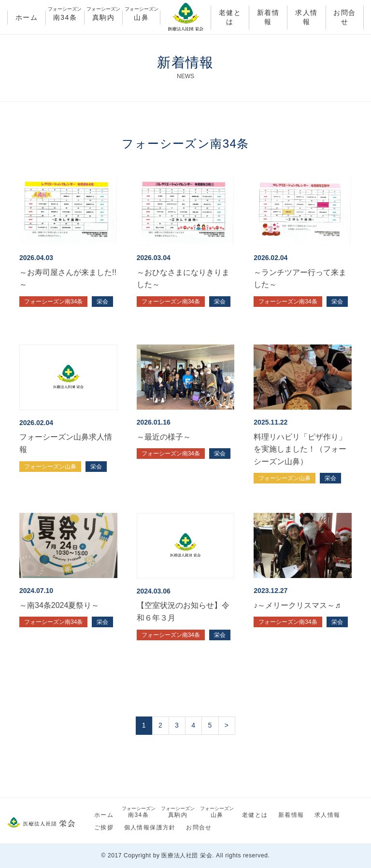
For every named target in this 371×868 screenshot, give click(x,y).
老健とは (230, 17)
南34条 (65, 16)
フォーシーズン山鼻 (50, 467)
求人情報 (306, 17)
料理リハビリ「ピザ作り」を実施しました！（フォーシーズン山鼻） (300, 449)
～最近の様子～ (164, 437)
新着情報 (268, 17)
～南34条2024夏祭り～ (59, 605)
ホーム (27, 17)
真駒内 (103, 16)
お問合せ (344, 17)
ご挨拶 (104, 827)
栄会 (102, 302)
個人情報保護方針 (150, 827)
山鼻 (141, 16)
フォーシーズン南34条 (53, 302)
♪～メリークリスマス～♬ (297, 605)
